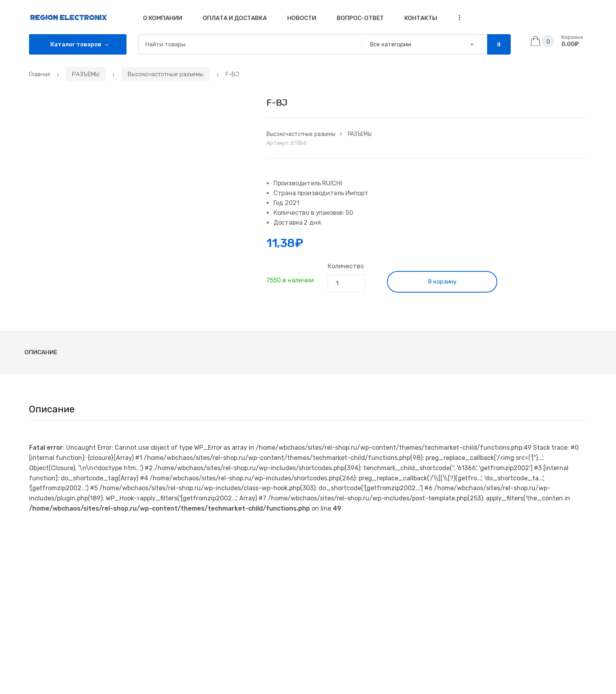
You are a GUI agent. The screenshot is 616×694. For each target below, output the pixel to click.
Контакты (421, 18)
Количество (346, 266)
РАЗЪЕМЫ (86, 74)
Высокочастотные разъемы (166, 74)
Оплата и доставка (235, 18)
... (457, 17)
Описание (41, 352)
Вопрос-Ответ (360, 18)
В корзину (442, 282)
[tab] (41, 352)
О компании (163, 18)
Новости (302, 18)
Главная (39, 74)
